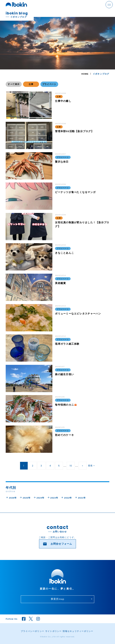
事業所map (72, 599)
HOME (85, 74)
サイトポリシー (54, 631)
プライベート (49, 84)
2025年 (25, 498)
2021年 (80, 498)
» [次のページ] (83, 466)
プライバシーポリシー (33, 631)
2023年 (53, 498)
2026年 (11, 498)
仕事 (31, 84)
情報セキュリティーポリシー (78, 631)
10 (71, 466)
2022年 (66, 498)
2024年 (39, 498)
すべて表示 (14, 84)
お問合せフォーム (57, 544)
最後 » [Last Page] (91, 466)
